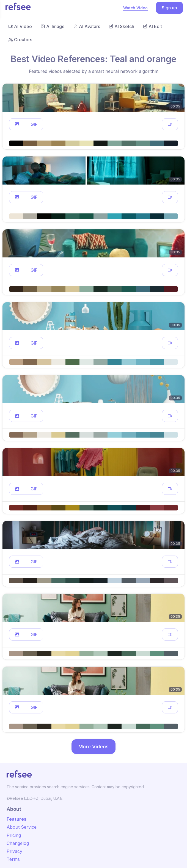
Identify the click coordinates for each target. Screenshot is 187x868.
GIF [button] (34, 124)
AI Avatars (87, 26)
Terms (13, 859)
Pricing (14, 835)
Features (16, 819)
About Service (22, 827)
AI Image (53, 26)
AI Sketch (122, 26)
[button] (17, 124)
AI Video (20, 26)
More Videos (94, 747)
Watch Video (135, 8)
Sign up (169, 8)
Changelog (18, 843)
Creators (20, 40)
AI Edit (152, 26)
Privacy (14, 851)
